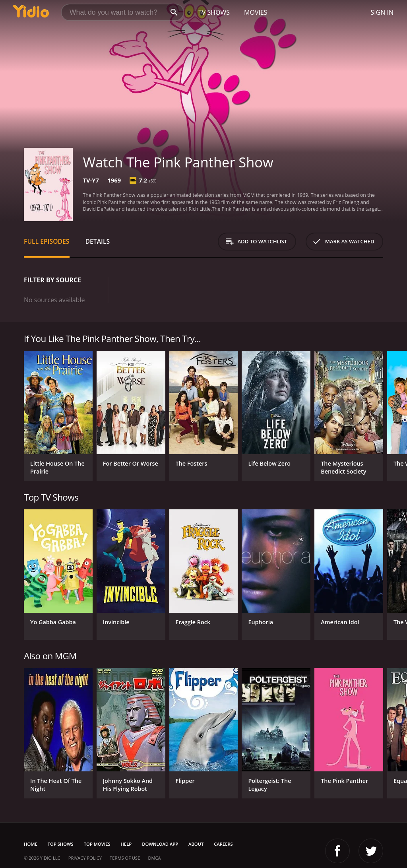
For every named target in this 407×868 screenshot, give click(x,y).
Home (31, 844)
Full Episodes (47, 241)
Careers (223, 844)
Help (126, 844)
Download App (160, 844)
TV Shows (214, 12)
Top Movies (97, 844)
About (196, 844)
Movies (256, 12)
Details (98, 241)
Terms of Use (125, 858)
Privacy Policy (85, 858)
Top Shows (61, 844)
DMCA (154, 858)
